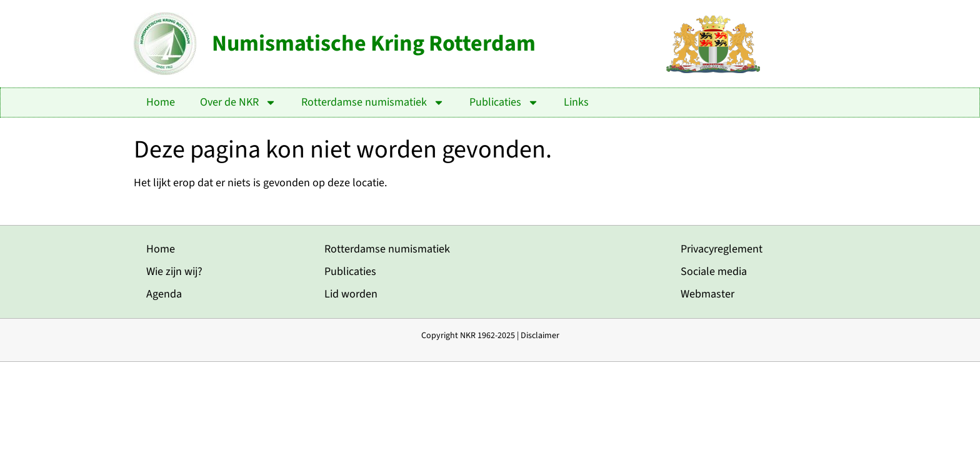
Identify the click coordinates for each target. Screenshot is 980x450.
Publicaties (504, 102)
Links (576, 102)
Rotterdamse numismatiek (373, 102)
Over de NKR (238, 102)
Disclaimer (540, 336)
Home (161, 102)
